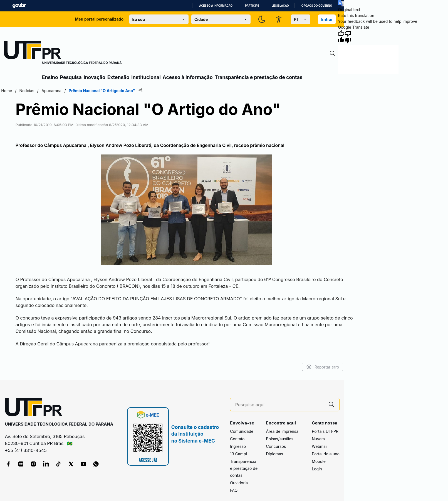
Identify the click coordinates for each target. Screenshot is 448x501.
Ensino (50, 77)
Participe (252, 6)
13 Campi (238, 454)
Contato (237, 439)
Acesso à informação (216, 6)
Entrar (327, 19)
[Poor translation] (348, 37)
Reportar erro (323, 367)
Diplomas (275, 454)
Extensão (118, 77)
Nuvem (318, 439)
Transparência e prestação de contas (259, 77)
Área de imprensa (282, 431)
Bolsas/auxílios (280, 439)
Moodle (319, 461)
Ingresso (238, 446)
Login (317, 469)
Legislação (280, 6)
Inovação (95, 77)
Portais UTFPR (325, 431)
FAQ (234, 490)
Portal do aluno (326, 454)
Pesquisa (71, 77)
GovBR (19, 6)
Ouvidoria (239, 483)
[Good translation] (341, 37)
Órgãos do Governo (317, 6)
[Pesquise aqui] (279, 405)
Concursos (276, 446)
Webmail (320, 446)
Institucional (146, 77)
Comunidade (242, 431)
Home (7, 91)
